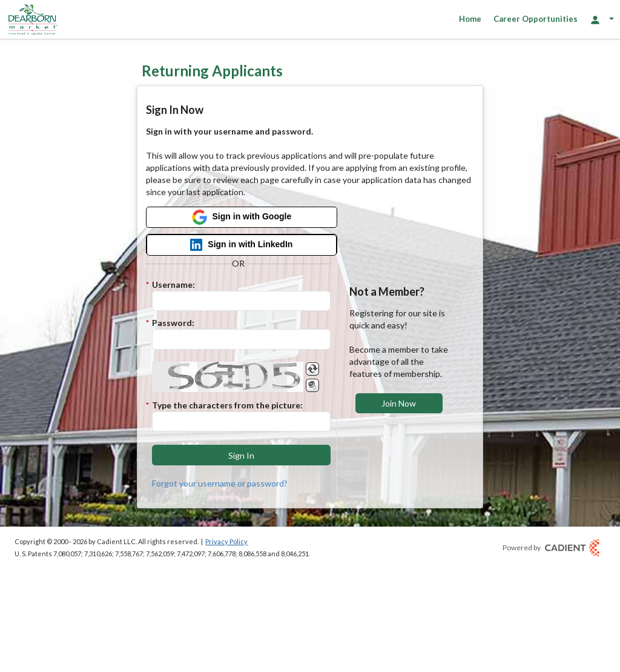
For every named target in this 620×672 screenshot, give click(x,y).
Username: (173, 284)
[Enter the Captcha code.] (242, 422)
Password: (173, 323)
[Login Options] (602, 19)
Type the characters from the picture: (227, 405)
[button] (242, 455)
